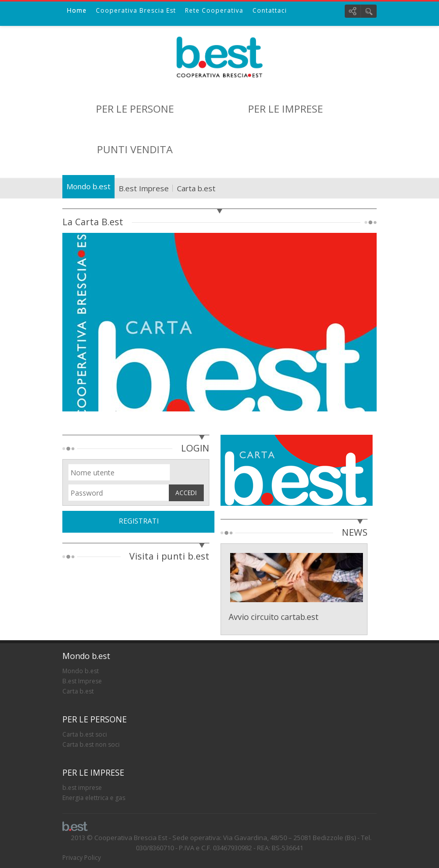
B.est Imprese (144, 188)
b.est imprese (82, 788)
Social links (353, 11)
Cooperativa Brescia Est (136, 10)
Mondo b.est (88, 186)
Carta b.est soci (85, 734)
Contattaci (270, 10)
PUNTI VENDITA (135, 149)
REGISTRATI (139, 521)
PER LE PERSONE (135, 109)
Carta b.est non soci (91, 744)
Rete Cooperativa (214, 10)
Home (77, 10)
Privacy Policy (82, 858)
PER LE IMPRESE (285, 109)
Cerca (369, 11)
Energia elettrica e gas (94, 798)
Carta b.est (196, 188)
